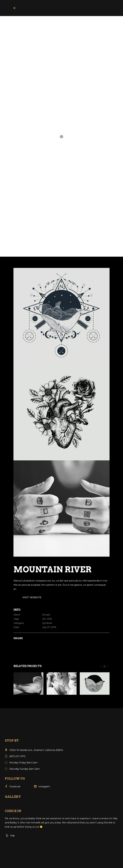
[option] (28, 684)
